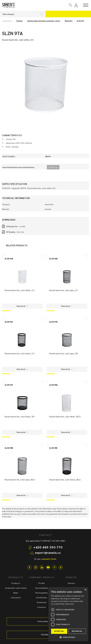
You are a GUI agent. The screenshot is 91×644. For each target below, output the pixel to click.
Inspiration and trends (16, 588)
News (16, 593)
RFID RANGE (45, 635)
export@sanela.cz (48, 553)
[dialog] (68, 614)
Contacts (42, 607)
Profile (42, 583)
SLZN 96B (53, 259)
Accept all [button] (59, 631)
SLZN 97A (80, 21)
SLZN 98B (9, 448)
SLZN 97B (53, 322)
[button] (68, 637)
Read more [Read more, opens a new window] (70, 604)
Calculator (16, 597)
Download (42, 602)
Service (71, 583)
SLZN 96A (9, 259)
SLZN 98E (53, 448)
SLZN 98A (53, 385)
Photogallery (42, 593)
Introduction (7, 21)
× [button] (85, 590)
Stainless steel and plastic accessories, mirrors (44, 21)
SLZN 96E (9, 322)
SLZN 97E (9, 385)
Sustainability (42, 588)
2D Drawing (11, 232)
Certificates (42, 597)
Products (19, 21)
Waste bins (69, 21)
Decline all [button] (77, 631)
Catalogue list (12, 226)
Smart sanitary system (45, 621)
